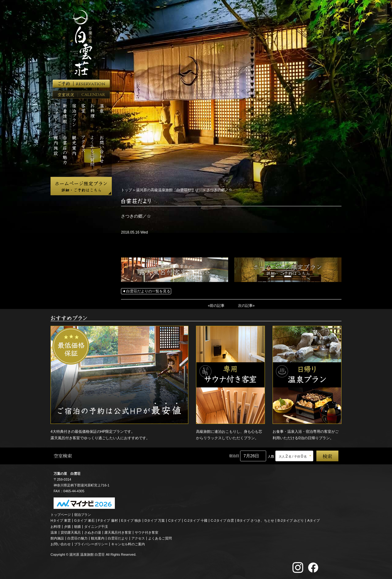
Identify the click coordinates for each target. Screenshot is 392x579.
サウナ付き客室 (147, 532)
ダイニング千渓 (96, 527)
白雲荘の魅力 (77, 538)
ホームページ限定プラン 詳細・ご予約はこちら (81, 186)
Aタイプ (314, 520)
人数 (271, 456)
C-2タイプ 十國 (196, 520)
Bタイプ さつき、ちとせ (256, 520)
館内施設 (57, 538)
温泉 (54, 532)
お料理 (56, 527)
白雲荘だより (118, 538)
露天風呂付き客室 (118, 532)
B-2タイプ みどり (291, 520)
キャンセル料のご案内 (128, 544)
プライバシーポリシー (91, 544)
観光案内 (98, 538)
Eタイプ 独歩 (131, 520)
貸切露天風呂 (71, 532)
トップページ (61, 515)
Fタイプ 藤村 (108, 520)
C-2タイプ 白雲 (222, 520)
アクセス (138, 538)
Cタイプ (174, 520)
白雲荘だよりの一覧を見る (148, 291)
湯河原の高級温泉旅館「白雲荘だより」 (169, 190)
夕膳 (67, 527)
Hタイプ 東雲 (61, 520)
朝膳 (77, 527)
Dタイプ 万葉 (155, 520)
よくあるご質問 (160, 538)
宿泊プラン (83, 515)
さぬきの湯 (93, 532)
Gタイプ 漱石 (84, 520)
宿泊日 (234, 456)
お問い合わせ (61, 544)
